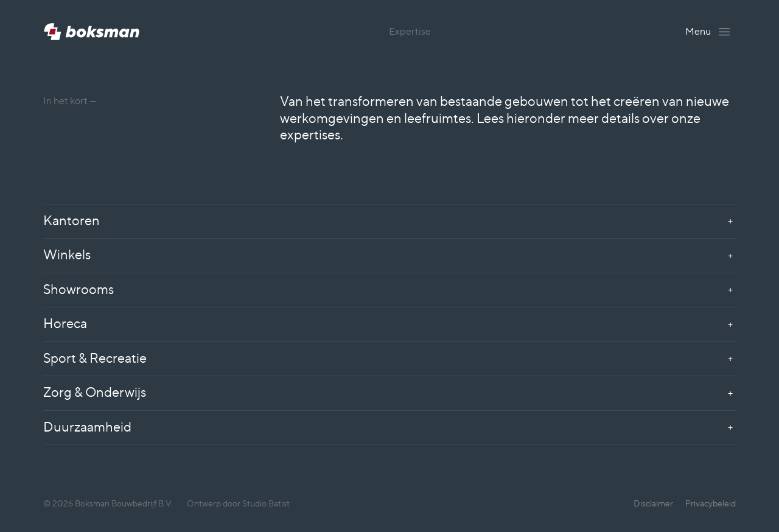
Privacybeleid (711, 503)
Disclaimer (653, 503)
